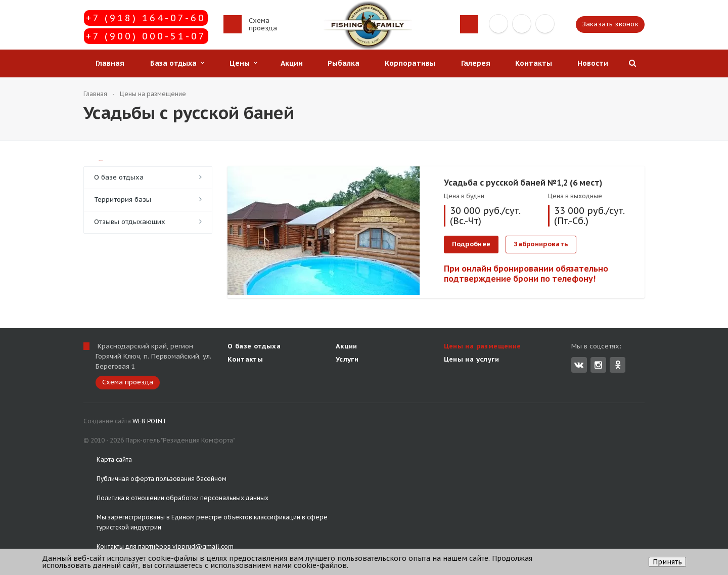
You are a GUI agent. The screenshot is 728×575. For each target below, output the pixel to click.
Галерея (476, 63)
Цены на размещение (483, 346)
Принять (667, 562)
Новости (593, 63)
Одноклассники (618, 364)
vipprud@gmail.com (203, 546)
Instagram (598, 365)
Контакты (534, 63)
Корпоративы (410, 63)
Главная (110, 63)
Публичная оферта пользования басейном (162, 479)
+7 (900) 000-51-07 (146, 36)
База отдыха (177, 63)
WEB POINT (150, 421)
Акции (292, 63)
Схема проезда (263, 24)
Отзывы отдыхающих (130, 222)
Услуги (347, 359)
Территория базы (123, 200)
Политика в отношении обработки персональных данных (183, 498)
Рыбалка (344, 63)
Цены (243, 63)
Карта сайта (114, 459)
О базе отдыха (119, 177)
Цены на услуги (471, 359)
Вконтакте (579, 364)
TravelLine (101, 161)
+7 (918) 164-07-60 (146, 18)
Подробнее (471, 244)
